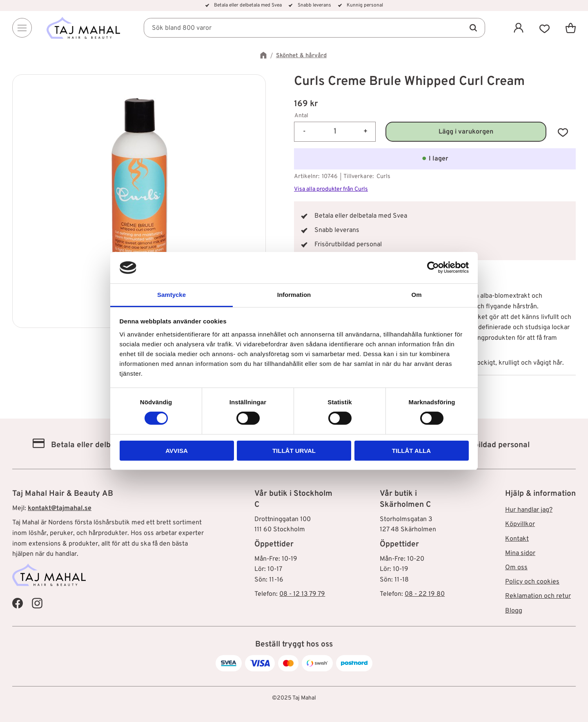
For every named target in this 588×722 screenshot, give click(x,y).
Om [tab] (416, 295)
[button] (545, 28)
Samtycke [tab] (171, 295)
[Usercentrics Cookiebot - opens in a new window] (433, 267)
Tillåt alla (411, 451)
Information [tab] (294, 295)
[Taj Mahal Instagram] (37, 603)
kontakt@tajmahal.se (60, 508)
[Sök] (473, 28)
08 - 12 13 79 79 (302, 594)
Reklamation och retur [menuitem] (538, 596)
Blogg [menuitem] (514, 611)
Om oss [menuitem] (516, 568)
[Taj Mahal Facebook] (18, 603)
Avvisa (177, 451)
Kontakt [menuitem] (517, 539)
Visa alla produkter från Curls (331, 189)
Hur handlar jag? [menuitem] (529, 510)
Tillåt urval (294, 451)
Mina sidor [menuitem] (520, 553)
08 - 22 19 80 (425, 594)
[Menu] (22, 28)
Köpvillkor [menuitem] (520, 524)
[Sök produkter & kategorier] (314, 28)
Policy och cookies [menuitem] (532, 582)
